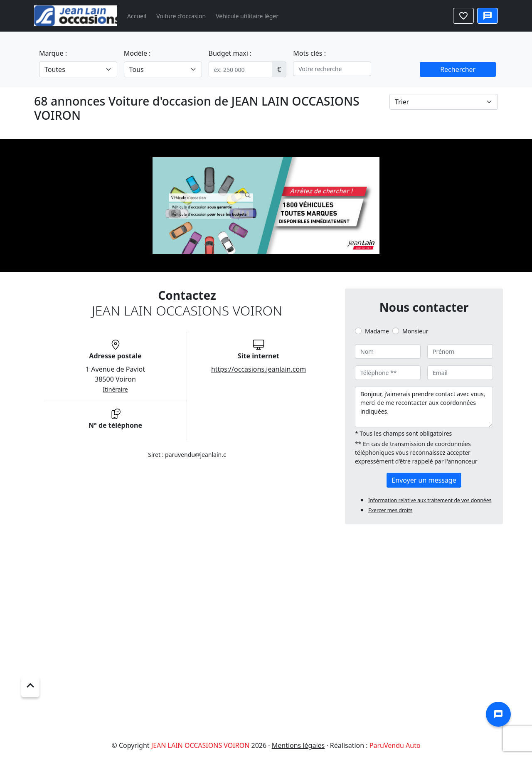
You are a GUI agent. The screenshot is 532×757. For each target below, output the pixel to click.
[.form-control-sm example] (241, 69)
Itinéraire (115, 389)
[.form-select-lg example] (78, 69)
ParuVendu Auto (395, 745)
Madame (377, 331)
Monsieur (415, 331)
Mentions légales (298, 745)
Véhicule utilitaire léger (247, 16)
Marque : (53, 53)
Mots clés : (309, 53)
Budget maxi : (230, 53)
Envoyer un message (424, 480)
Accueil (137, 16)
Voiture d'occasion (181, 16)
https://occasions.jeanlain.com (259, 369)
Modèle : (137, 53)
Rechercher (458, 69)
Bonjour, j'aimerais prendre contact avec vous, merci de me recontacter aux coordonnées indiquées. (424, 407)
